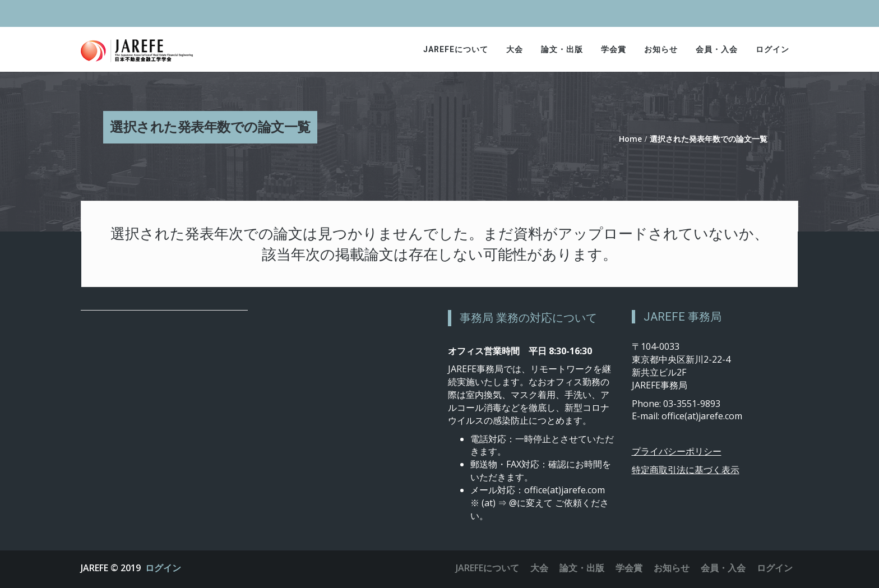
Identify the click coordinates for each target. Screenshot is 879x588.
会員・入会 (717, 49)
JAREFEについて (456, 49)
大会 (515, 49)
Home (630, 139)
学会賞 (614, 49)
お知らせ (661, 49)
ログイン (772, 49)
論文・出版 (562, 49)
